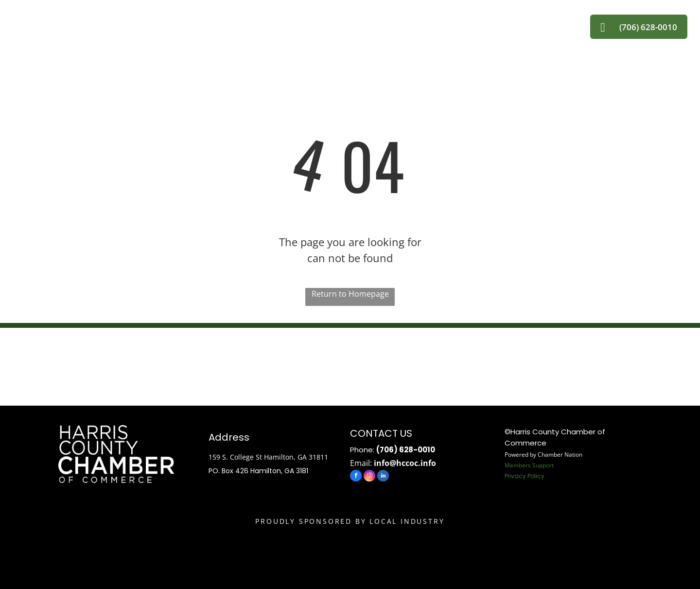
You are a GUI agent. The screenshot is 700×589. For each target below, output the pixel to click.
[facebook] (356, 477)
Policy (536, 476)
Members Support (529, 465)
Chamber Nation (560, 455)
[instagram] (369, 477)
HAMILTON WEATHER (350, 364)
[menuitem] (186, 22)
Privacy (515, 476)
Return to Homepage (350, 294)
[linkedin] (383, 477)
